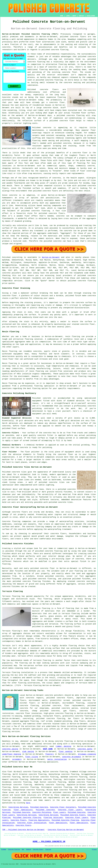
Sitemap (4, 850)
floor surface (88, 113)
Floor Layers (59, 812)
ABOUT (74, 16)
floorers (49, 754)
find (10, 772)
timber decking (63, 746)
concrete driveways (72, 757)
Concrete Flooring (14, 850)
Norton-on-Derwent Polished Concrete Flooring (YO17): (31, 34)
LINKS (68, 16)
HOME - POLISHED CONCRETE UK (49, 841)
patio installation (57, 759)
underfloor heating (12, 754)
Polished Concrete (39, 807)
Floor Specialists (23, 810)
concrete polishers (12, 273)
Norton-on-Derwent (51, 257)
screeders (17, 759)
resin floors (81, 374)
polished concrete (69, 37)
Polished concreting (12, 257)
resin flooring (79, 376)
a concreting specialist (81, 744)
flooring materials (49, 70)
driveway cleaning (87, 754)
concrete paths (85, 749)
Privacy (94, 850)
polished (37, 191)
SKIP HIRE (48, 749)
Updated (28, 850)
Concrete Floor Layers (70, 810)
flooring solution (11, 800)
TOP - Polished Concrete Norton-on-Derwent (23, 830)
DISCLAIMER (91, 16)
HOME (62, 16)
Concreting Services (18, 807)
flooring (62, 97)
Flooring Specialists (39, 820)
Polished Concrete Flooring (27, 818)
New (23, 850)
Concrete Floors (18, 820)
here (28, 803)
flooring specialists (48, 762)
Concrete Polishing (42, 812)
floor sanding (66, 752)
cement (41, 238)
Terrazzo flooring (11, 596)
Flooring (48, 850)
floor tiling (32, 757)
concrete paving (10, 749)
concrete (92, 276)
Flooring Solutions (53, 818)
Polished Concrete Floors (73, 815)
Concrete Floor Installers (63, 807)
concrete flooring (36, 62)
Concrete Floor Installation (32, 823)
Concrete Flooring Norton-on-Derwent (66, 830)
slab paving (28, 752)
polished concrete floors (60, 698)
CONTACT (82, 16)
